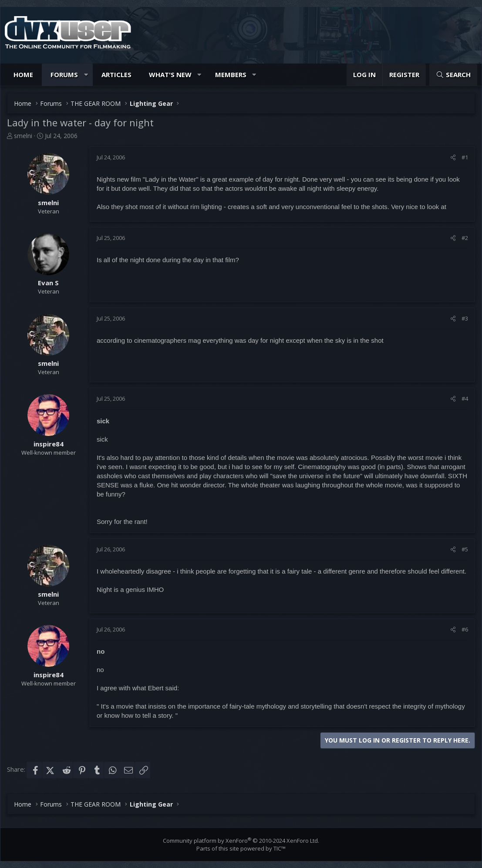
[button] (86, 75)
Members (231, 74)
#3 (465, 318)
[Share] (453, 157)
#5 (465, 549)
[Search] (453, 75)
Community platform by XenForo (241, 841)
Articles (116, 74)
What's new (170, 74)
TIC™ (280, 848)
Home (23, 74)
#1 (465, 157)
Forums (64, 74)
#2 (465, 238)
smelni (23, 136)
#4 (465, 399)
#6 (465, 629)
